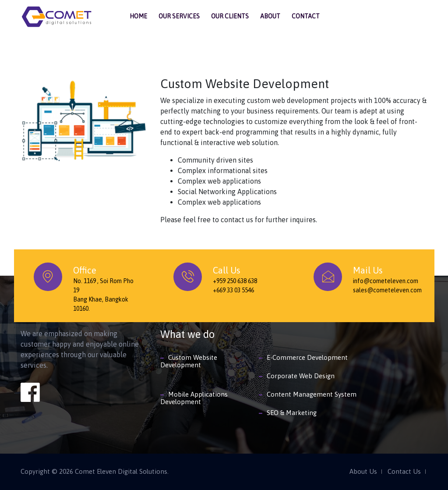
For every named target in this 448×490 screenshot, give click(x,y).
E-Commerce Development (307, 357)
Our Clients (230, 16)
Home (138, 16)
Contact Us (404, 472)
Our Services (179, 16)
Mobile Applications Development (194, 398)
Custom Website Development (189, 361)
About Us (363, 472)
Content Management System (312, 394)
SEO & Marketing (292, 413)
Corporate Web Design (301, 376)
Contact (306, 16)
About (270, 16)
